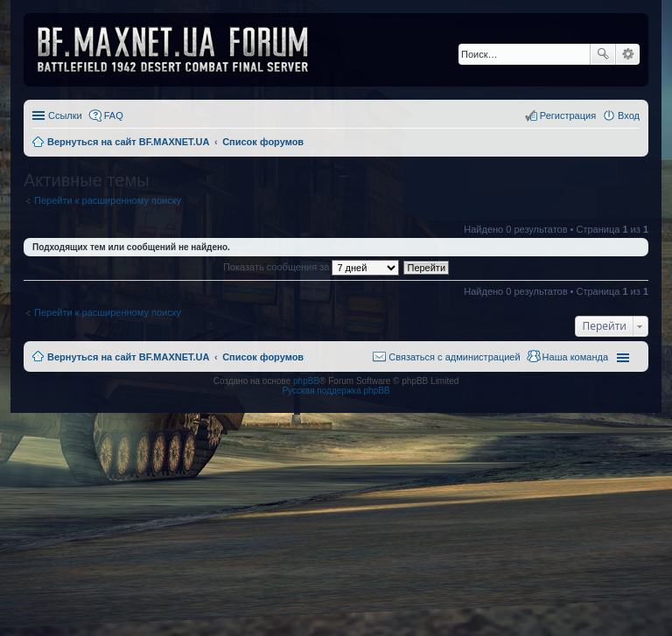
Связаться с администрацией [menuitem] (454, 357)
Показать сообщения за (311, 267)
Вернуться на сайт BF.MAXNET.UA (128, 357)
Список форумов (263, 357)
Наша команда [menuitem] (575, 357)
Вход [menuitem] (629, 115)
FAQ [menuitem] (114, 115)
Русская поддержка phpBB (336, 391)
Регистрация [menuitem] (568, 115)
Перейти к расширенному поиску (108, 200)
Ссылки (65, 115)
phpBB (306, 381)
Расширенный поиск (628, 54)
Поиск (603, 54)
